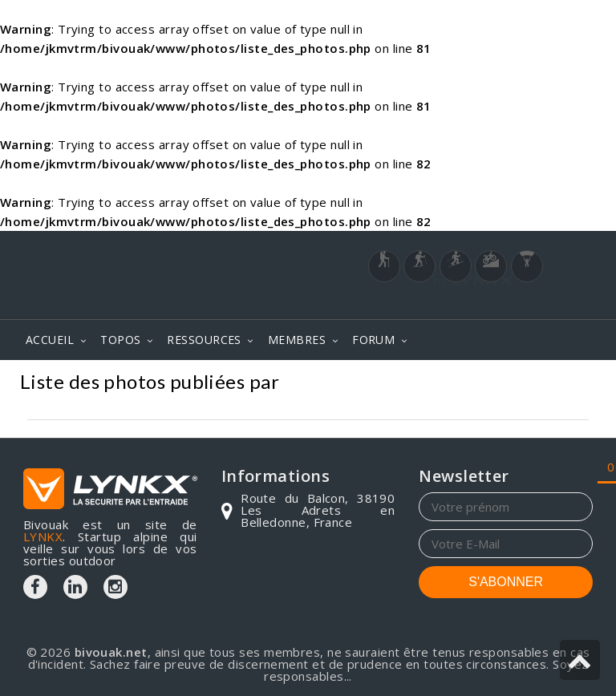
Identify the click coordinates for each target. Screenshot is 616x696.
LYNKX (43, 536)
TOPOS (120, 340)
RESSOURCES (204, 340)
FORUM (373, 340)
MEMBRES (297, 340)
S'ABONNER (506, 582)
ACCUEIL (50, 340)
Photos (567, 384)
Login (513, 303)
